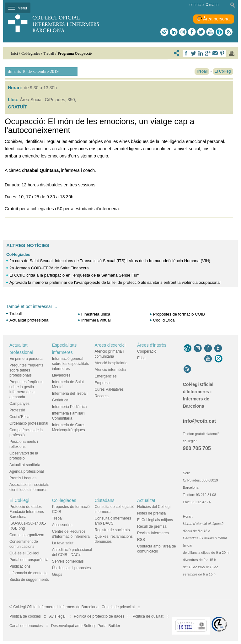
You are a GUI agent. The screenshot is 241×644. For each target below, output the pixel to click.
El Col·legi (19, 500)
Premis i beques (23, 478)
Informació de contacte (28, 573)
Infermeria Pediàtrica (70, 407)
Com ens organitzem (27, 535)
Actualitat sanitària (25, 465)
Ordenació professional (29, 423)
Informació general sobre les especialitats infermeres (71, 364)
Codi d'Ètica (164, 320)
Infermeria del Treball (70, 394)
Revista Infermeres (153, 533)
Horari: (15, 88)
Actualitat (146, 500)
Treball (16, 314)
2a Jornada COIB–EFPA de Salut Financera (49, 268)
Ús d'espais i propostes (72, 568)
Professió (17, 410)
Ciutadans (104, 500)
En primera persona (26, 359)
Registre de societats (112, 530)
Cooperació (147, 351)
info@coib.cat (199, 421)
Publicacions (20, 566)
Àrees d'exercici (110, 345)
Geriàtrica (60, 400)
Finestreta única (96, 314)
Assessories (62, 525)
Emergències (105, 376)
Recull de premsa (152, 526)
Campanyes (19, 404)
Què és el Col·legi (24, 553)
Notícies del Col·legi (154, 507)
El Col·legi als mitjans (155, 520)
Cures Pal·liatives (109, 389)
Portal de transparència (29, 560)
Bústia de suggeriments (29, 580)
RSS (141, 540)
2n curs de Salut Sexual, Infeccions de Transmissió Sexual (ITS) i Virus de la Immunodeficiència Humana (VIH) (110, 261)
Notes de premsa (151, 513)
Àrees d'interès (152, 345)
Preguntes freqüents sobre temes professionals (26, 370)
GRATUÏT (17, 107)
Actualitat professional (29, 320)
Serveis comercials (68, 561)
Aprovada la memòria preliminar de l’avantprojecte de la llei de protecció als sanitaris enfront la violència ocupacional (115, 282)
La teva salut (63, 543)
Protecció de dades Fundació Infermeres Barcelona (27, 512)
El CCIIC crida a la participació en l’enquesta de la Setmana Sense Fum (75, 275)
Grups (57, 575)
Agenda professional (27, 471)
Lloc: (13, 100)
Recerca (102, 396)
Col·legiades (18, 254)
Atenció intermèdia (110, 370)
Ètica (141, 358)
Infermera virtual (96, 320)
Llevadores (61, 375)
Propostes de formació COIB (179, 314)
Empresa (102, 383)
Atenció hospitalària (111, 363)
